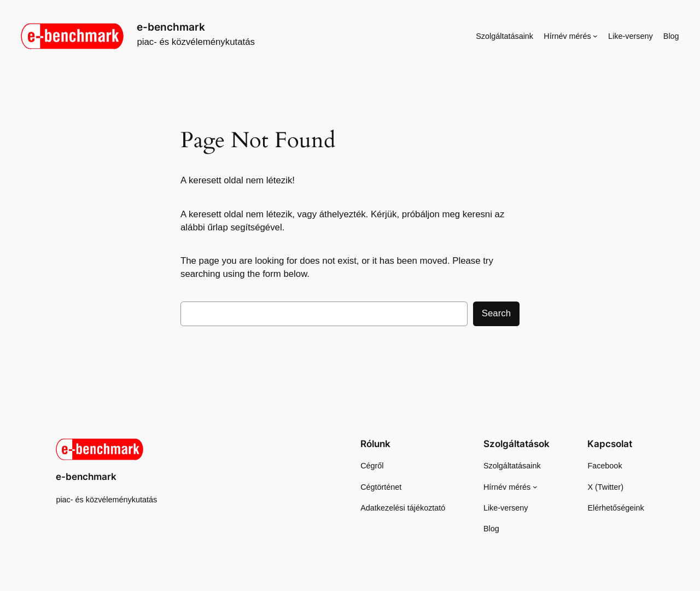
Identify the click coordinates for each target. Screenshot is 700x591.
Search (496, 313)
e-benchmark (171, 27)
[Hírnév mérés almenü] (595, 36)
